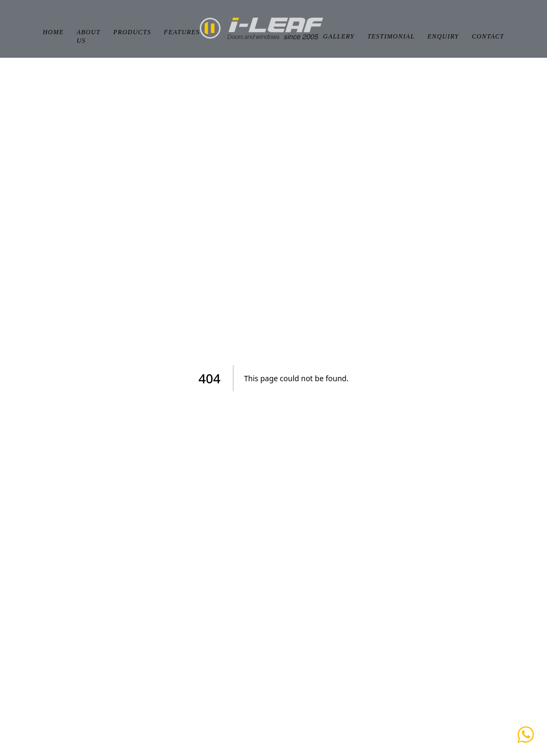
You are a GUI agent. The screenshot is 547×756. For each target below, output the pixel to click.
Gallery (339, 36)
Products (132, 32)
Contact (488, 36)
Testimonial (391, 36)
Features (182, 32)
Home (53, 32)
